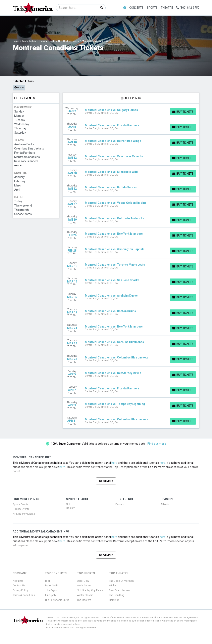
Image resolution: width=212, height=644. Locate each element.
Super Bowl (83, 581)
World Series (84, 586)
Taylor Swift (51, 586)
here (114, 463)
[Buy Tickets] (183, 112)
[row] (131, 111)
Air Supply (50, 595)
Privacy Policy (20, 590)
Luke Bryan (51, 590)
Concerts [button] (136, 8)
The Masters (84, 600)
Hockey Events (21, 509)
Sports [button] (152, 8)
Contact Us (19, 586)
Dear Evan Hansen (119, 590)
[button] (125, 8)
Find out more (157, 444)
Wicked (113, 586)
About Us (18, 581)
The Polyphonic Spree (57, 600)
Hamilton (114, 600)
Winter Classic (85, 595)
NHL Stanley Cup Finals (90, 590)
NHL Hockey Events (24, 514)
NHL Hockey (70, 506)
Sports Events (20, 504)
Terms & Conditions (24, 595)
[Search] (77, 8)
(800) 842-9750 (188, 8)
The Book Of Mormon (121, 581)
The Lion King (117, 595)
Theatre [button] (167, 8)
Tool (47, 581)
